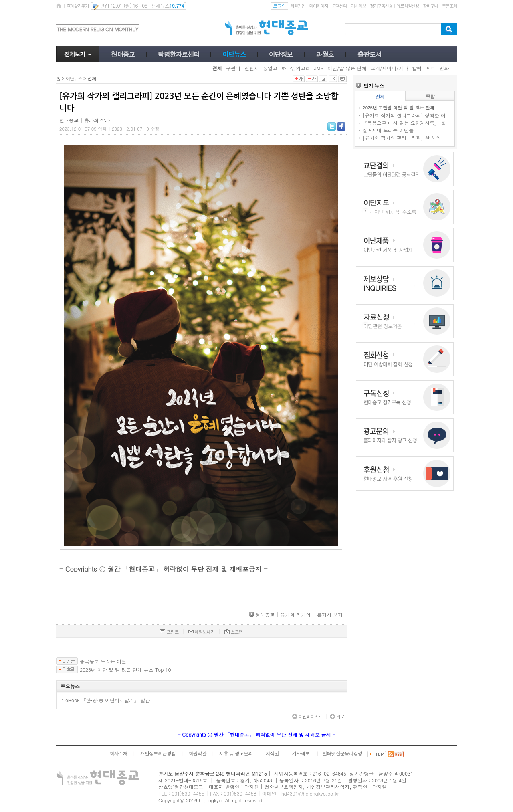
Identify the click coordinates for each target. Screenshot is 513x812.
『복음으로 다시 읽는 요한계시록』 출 (404, 123)
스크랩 (234, 632)
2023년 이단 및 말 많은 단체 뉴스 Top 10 (125, 670)
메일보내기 (202, 632)
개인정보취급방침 (158, 753)
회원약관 (197, 753)
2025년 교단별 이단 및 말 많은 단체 (398, 108)
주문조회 (449, 6)
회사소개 (118, 753)
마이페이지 (318, 6)
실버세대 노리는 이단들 (388, 130)
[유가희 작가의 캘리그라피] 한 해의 (402, 138)
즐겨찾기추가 (77, 6)
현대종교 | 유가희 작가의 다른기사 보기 (299, 615)
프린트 (169, 632)
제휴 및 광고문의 (236, 753)
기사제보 (358, 6)
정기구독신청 (381, 6)
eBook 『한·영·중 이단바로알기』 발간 (108, 700)
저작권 (272, 753)
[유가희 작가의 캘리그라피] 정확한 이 (404, 115)
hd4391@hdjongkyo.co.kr (310, 793)
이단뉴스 (74, 78)
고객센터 (339, 6)
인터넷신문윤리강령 (342, 753)
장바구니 (430, 6)
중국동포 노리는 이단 (103, 661)
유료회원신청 (408, 6)
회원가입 (298, 6)
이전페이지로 (307, 716)
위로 (337, 716)
